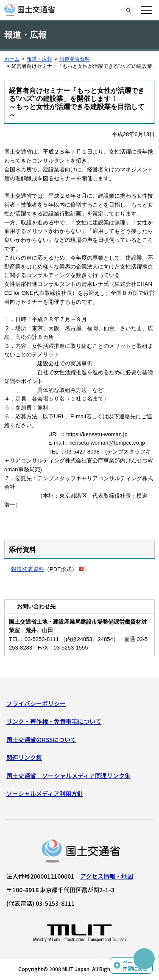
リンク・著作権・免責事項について (54, 721)
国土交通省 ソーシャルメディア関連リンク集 (68, 776)
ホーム (12, 59)
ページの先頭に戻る (135, 965)
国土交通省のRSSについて (41, 739)
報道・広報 (39, 59)
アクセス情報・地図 (107, 876)
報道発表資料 (75, 59)
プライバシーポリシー (36, 703)
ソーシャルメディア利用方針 (45, 793)
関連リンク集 (24, 757)
